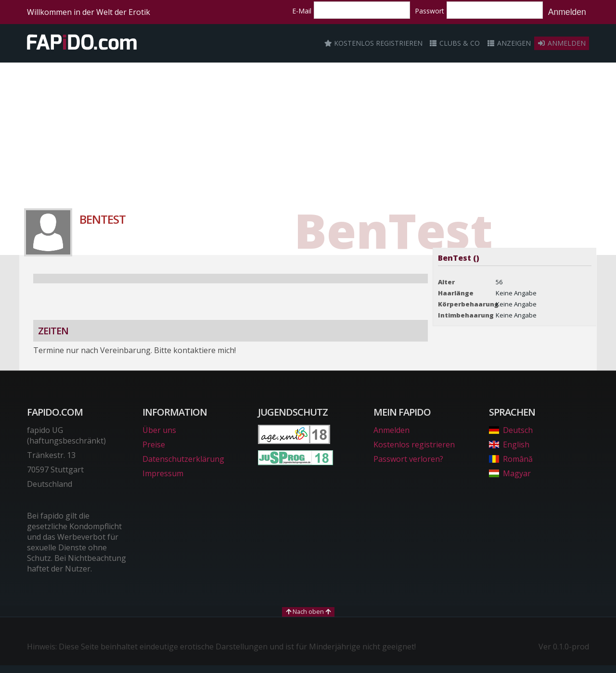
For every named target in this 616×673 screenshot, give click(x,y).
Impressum (163, 473)
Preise (154, 444)
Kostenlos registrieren (373, 43)
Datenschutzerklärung (183, 459)
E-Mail (302, 11)
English (509, 444)
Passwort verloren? (408, 459)
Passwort (430, 11)
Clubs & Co (455, 43)
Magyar (510, 473)
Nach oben (308, 611)
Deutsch (511, 430)
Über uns (159, 430)
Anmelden (567, 12)
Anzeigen (509, 43)
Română (511, 459)
